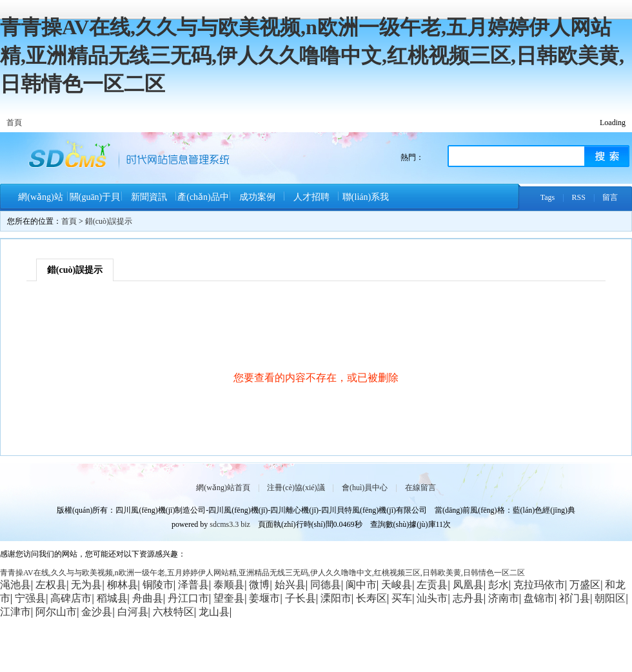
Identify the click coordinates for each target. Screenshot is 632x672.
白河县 (133, 612)
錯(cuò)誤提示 (109, 221)
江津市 (15, 612)
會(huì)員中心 (365, 488)
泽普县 (193, 585)
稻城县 (112, 598)
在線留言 (420, 488)
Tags (548, 197)
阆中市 (361, 585)
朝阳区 (610, 598)
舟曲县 (148, 598)
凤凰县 (468, 585)
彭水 (499, 585)
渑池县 (15, 585)
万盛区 (585, 585)
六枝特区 (173, 612)
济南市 (504, 598)
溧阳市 (336, 598)
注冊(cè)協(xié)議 (296, 488)
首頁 (14, 123)
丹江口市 (188, 598)
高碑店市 (71, 598)
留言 (610, 197)
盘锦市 (539, 598)
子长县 (301, 598)
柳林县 (123, 585)
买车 (402, 598)
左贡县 (432, 585)
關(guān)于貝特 (95, 202)
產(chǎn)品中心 (203, 202)
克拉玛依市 (539, 585)
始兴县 (290, 585)
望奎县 (229, 598)
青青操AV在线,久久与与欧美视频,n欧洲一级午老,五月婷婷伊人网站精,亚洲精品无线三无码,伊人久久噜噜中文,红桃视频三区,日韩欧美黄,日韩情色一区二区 (312, 55)
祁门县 (575, 598)
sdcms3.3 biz (230, 524)
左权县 (51, 585)
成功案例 (257, 197)
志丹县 (468, 598)
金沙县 (97, 612)
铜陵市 (158, 585)
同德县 (326, 585)
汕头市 (432, 598)
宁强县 (30, 598)
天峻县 (397, 585)
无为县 (86, 585)
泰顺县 (229, 585)
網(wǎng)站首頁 (40, 202)
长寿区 (371, 598)
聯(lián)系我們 (366, 202)
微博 (259, 585)
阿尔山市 (56, 612)
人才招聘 (311, 197)
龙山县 (214, 612)
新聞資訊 (149, 197)
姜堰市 (264, 598)
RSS (579, 197)
